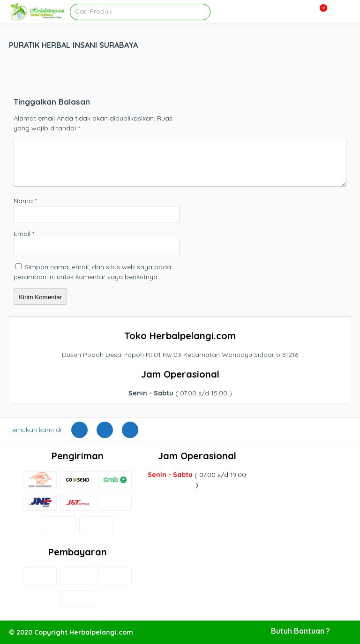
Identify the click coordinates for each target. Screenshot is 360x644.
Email (24, 234)
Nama (25, 201)
